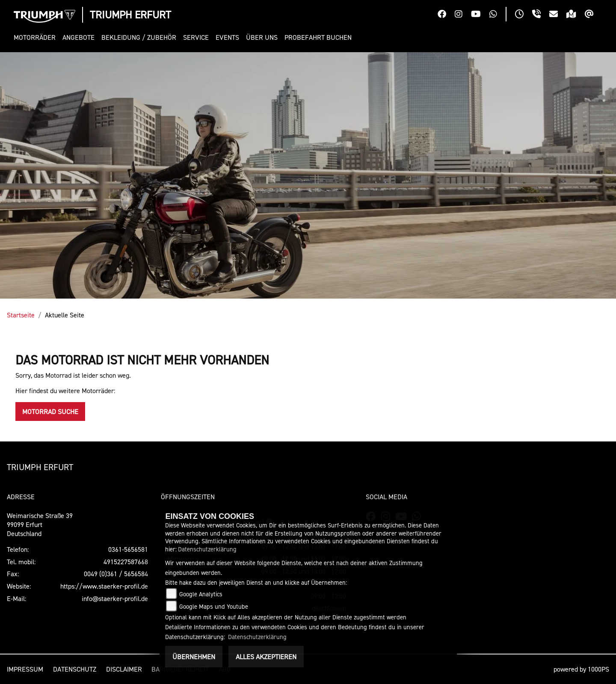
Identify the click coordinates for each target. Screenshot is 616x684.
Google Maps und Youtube (214, 606)
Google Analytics (201, 594)
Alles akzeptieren (266, 657)
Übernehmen (194, 657)
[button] (36, 37)
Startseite (21, 315)
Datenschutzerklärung (207, 549)
